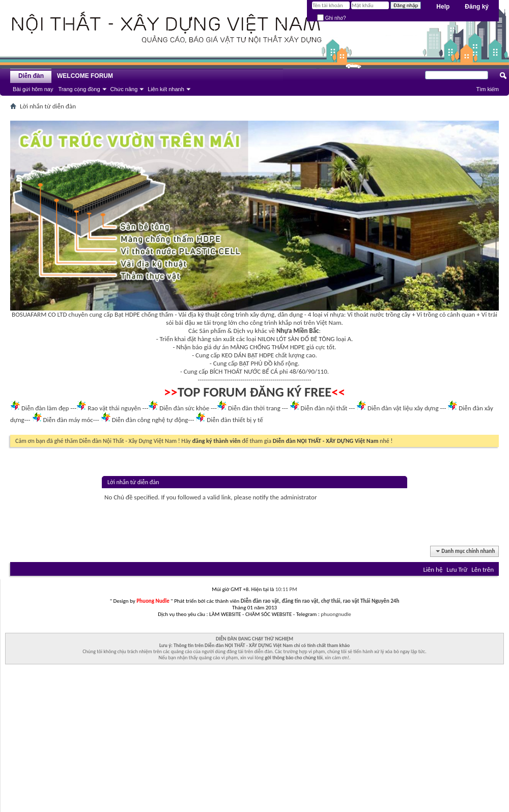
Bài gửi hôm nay (33, 89)
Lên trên (483, 569)
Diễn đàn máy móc (68, 420)
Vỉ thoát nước (365, 314)
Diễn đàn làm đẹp (45, 408)
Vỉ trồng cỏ (431, 314)
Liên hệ (433, 569)
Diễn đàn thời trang (254, 408)
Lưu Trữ (457, 569)
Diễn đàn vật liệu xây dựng (403, 408)
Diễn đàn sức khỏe (184, 408)
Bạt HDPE (127, 314)
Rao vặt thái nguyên (114, 408)
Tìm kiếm (487, 89)
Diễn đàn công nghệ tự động (150, 420)
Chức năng (124, 89)
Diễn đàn (31, 76)
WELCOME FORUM (85, 76)
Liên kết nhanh (166, 89)
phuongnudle (336, 614)
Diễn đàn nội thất (324, 408)
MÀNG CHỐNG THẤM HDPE (267, 347)
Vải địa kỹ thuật (199, 314)
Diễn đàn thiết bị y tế (235, 420)
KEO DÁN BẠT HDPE (248, 355)
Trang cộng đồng (79, 89)
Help (443, 7)
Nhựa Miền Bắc (298, 331)
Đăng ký (477, 7)
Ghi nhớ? (332, 18)
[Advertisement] (254, 741)
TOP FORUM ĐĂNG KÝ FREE (255, 392)
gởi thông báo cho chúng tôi (293, 657)
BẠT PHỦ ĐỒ (256, 363)
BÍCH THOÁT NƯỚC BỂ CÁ (244, 371)
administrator (299, 497)
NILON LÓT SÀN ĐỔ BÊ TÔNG (296, 339)
